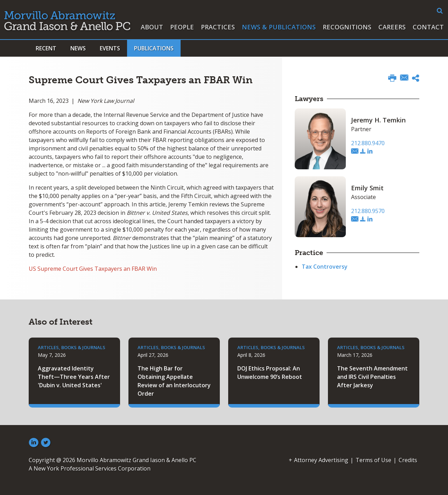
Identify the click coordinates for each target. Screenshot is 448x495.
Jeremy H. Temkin (378, 120)
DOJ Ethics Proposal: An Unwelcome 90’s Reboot (270, 373)
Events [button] (110, 48)
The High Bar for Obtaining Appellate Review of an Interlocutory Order (174, 381)
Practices (218, 27)
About (152, 27)
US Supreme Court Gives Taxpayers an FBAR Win (93, 269)
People (182, 27)
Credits (408, 460)
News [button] (78, 48)
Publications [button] (154, 48)
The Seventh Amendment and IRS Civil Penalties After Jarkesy (372, 377)
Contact (428, 27)
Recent (46, 48)
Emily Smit (367, 188)
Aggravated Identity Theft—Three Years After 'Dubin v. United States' (74, 377)
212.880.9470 (368, 143)
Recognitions (347, 27)
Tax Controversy (325, 267)
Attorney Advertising (321, 460)
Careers (392, 27)
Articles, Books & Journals (72, 347)
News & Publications (279, 27)
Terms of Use (373, 460)
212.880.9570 (368, 211)
